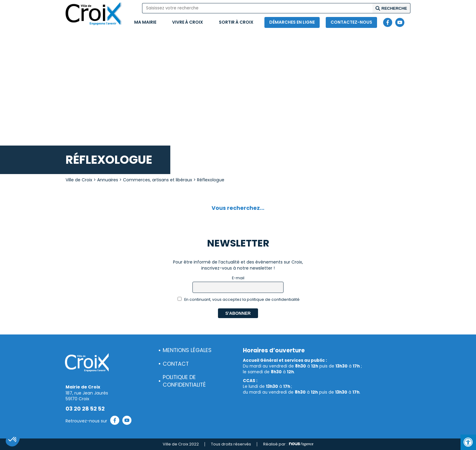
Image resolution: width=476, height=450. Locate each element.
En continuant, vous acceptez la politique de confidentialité (239, 299)
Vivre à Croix (188, 22)
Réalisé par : (288, 444)
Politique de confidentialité (184, 381)
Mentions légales (187, 350)
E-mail (238, 278)
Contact (176, 364)
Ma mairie (145, 22)
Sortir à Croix (236, 22)
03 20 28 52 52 (85, 409)
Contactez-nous (351, 22)
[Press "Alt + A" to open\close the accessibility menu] (468, 442)
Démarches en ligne (292, 22)
